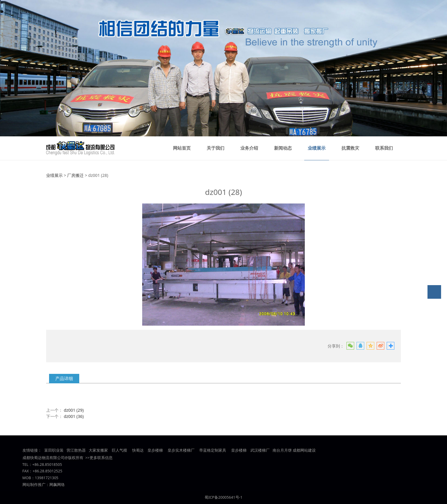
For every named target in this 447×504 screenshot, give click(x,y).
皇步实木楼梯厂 (181, 450)
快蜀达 (138, 450)
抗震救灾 (350, 148)
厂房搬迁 (75, 175)
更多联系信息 (101, 458)
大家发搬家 (98, 450)
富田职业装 (54, 450)
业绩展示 (317, 148)
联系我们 (384, 148)
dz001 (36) (74, 416)
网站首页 (182, 148)
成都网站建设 (304, 450)
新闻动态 (283, 148)
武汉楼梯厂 (260, 450)
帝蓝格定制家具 (213, 450)
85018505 (54, 465)
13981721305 (47, 478)
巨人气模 (120, 450)
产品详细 (64, 378)
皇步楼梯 (154, 450)
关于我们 (216, 148)
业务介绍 (249, 148)
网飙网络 (57, 485)
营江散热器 (76, 450)
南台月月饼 (282, 450)
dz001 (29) (74, 410)
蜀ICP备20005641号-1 (223, 497)
